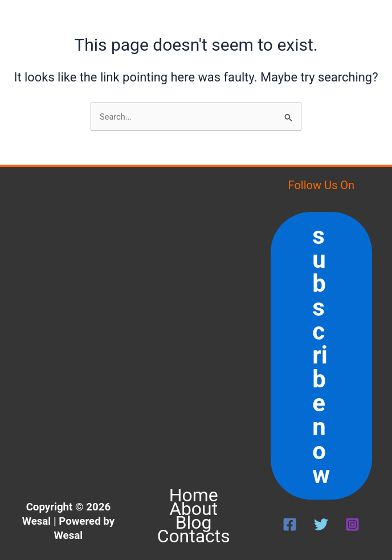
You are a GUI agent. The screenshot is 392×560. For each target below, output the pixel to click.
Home (194, 495)
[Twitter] (321, 524)
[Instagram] (352, 524)
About (193, 509)
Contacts (194, 536)
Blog (194, 522)
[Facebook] (290, 524)
